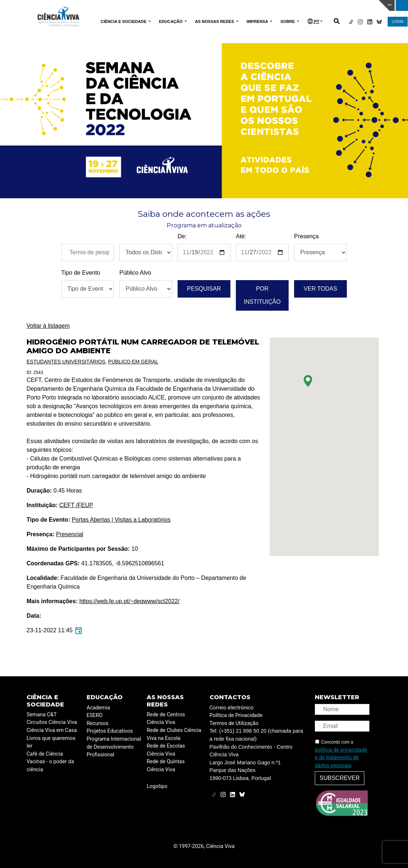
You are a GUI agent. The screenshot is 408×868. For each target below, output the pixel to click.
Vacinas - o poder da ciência (50, 766)
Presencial (70, 534)
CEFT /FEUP (76, 505)
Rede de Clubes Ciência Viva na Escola (174, 734)
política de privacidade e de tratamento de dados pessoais (341, 758)
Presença (306, 236)
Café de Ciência (45, 754)
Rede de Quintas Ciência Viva (166, 766)
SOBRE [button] (288, 21)
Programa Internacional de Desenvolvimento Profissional (114, 747)
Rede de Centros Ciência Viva (166, 719)
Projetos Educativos (110, 731)
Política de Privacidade (236, 715)
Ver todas (321, 289)
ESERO (95, 715)
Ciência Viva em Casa (52, 730)
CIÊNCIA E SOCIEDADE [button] (124, 21)
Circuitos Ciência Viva (52, 722)
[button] (308, 381)
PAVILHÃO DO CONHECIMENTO (185, 5)
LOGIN (398, 22)
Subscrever (340, 778)
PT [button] (313, 21)
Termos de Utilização (234, 723)
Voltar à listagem (48, 326)
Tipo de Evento (81, 273)
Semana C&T (42, 715)
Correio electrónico (232, 708)
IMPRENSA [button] (258, 21)
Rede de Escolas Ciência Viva (166, 750)
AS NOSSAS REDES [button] (215, 21)
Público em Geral (133, 362)
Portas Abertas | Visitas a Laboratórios (121, 520)
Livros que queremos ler (51, 742)
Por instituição (262, 295)
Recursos (98, 723)
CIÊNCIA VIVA (277, 5)
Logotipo (157, 786)
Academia (98, 708)
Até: (241, 236)
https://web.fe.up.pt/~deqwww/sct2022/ (129, 601)
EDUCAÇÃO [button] (171, 21)
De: (182, 236)
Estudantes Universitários (66, 362)
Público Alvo (135, 273)
